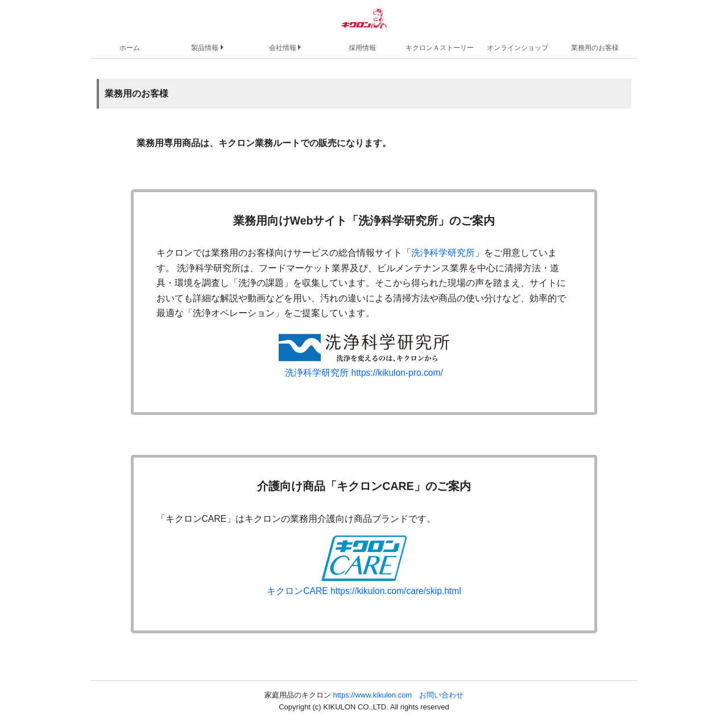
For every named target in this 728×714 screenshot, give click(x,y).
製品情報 (207, 47)
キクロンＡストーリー (440, 47)
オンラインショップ (518, 47)
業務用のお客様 (595, 47)
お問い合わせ (441, 695)
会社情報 (285, 47)
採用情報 (362, 47)
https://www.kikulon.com (372, 695)
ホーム (130, 47)
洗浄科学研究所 (443, 253)
